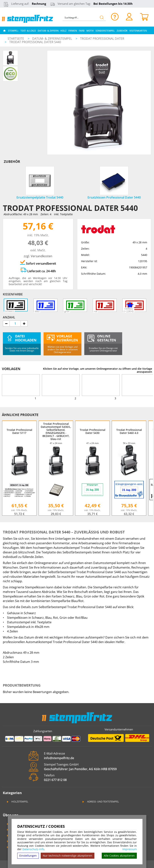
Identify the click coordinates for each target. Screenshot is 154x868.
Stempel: (13, 31)
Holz (63, 31)
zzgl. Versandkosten (38, 256)
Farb (82, 31)
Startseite (16, 39)
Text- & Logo (28, 31)
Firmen (73, 31)
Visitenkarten (138, 31)
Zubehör (122, 31)
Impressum (130, 849)
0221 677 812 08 (55, 780)
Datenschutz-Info (33, 849)
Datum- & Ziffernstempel (52, 39)
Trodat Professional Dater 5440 (35, 42)
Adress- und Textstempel (100, 802)
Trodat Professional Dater (102, 39)
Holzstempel (17, 802)
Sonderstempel (105, 31)
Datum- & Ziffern (48, 31)
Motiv (90, 31)
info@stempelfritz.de (59, 758)
